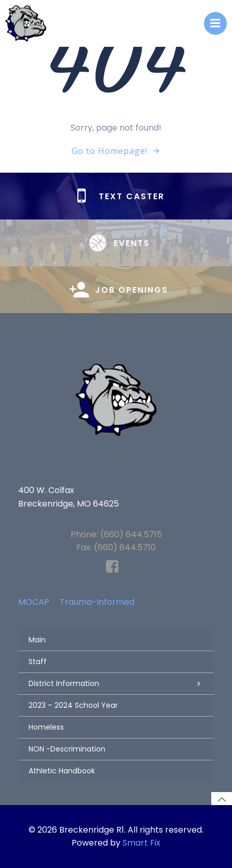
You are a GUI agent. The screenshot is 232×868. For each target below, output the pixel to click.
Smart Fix (141, 843)
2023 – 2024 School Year (73, 705)
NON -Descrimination (67, 749)
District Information (116, 683)
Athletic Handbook (62, 771)
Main (37, 640)
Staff (38, 662)
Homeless (46, 727)
